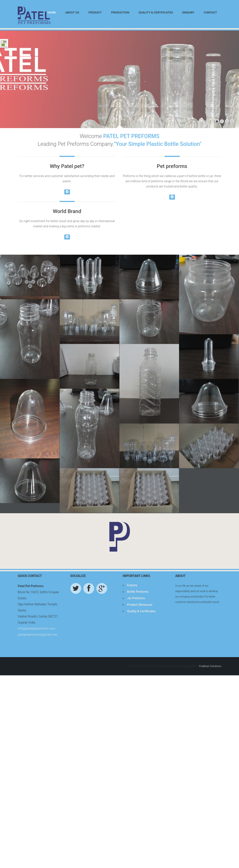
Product (95, 12)
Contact (210, 12)
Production (120, 12)
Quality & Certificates (156, 12)
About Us (72, 12)
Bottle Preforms (138, 645)
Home (52, 12)
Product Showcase (140, 658)
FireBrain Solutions (210, 719)
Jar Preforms (136, 651)
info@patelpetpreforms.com (36, 682)
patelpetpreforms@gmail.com (38, 688)
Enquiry (188, 12)
